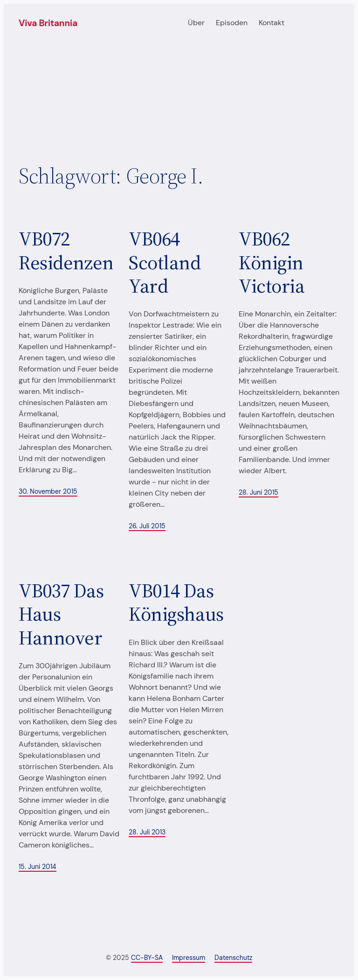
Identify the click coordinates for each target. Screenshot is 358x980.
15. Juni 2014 (38, 867)
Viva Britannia (48, 23)
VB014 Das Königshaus (176, 602)
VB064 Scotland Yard (165, 262)
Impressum (189, 958)
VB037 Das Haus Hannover (61, 614)
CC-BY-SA (147, 958)
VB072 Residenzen (66, 250)
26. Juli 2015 (147, 526)
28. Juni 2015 (258, 492)
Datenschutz (233, 958)
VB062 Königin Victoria (272, 262)
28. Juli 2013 (147, 832)
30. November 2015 (48, 491)
